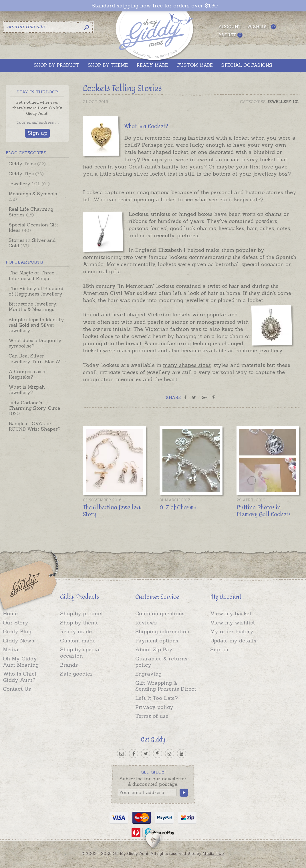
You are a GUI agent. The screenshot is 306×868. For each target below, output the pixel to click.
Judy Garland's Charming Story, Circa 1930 (34, 408)
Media (11, 649)
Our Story (16, 623)
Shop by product (82, 613)
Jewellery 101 (29, 184)
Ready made (76, 631)
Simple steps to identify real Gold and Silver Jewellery (36, 325)
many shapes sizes (187, 365)
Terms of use (152, 716)
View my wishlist (233, 623)
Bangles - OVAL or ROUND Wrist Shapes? (35, 426)
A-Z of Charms (178, 508)
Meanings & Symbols (33, 196)
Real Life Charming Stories (31, 212)
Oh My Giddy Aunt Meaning (21, 662)
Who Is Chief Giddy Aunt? (20, 677)
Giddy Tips (26, 174)
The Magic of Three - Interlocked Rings (33, 275)
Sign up (37, 133)
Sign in (219, 649)
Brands (69, 665)
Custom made (78, 641)
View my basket (231, 613)
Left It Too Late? (157, 698)
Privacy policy (154, 707)
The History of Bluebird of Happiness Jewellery (36, 291)
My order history (232, 631)
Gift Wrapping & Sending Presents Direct (166, 686)
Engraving (148, 674)
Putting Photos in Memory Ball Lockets (264, 511)
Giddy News (18, 641)
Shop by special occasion (81, 653)
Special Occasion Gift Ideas (33, 227)
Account (230, 27)
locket (242, 138)
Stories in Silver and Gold (32, 243)
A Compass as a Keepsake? (27, 374)
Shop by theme (79, 623)
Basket (231, 35)
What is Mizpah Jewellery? (27, 390)
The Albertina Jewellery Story (112, 511)
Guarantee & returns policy (161, 662)
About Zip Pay (154, 649)
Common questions (160, 613)
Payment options (157, 641)
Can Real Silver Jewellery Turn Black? (34, 358)
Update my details (233, 641)
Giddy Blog (17, 631)
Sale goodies (76, 674)
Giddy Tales (27, 164)
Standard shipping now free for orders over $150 (155, 6)
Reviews (146, 623)
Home (10, 613)
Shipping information (162, 631)
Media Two (213, 853)
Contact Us (17, 689)
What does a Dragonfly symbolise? (35, 343)
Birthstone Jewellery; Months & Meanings (33, 307)
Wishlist (262, 27)
